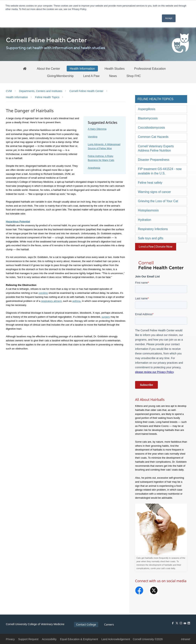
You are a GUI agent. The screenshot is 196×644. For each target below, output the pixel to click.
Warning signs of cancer (154, 192)
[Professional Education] (150, 69)
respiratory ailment (51, 301)
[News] (113, 76)
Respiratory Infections (153, 229)
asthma (76, 301)
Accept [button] (169, 18)
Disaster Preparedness (154, 160)
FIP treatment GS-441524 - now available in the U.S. (160, 171)
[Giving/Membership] (60, 76)
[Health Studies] (114, 69)
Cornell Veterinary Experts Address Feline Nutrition (156, 148)
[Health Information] (82, 69)
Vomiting (93, 137)
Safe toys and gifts (151, 238)
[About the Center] (48, 69)
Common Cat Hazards (153, 137)
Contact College (86, 624)
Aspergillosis (147, 109)
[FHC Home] (25, 68)
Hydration (145, 220)
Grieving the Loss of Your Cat (158, 201)
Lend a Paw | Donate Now (156, 247)
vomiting (43, 293)
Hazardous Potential (18, 222)
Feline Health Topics (156, 99)
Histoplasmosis (148, 210)
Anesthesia (94, 168)
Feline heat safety (150, 183)
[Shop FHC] (134, 76)
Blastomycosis (148, 118)
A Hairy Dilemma (97, 129)
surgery (106, 317)
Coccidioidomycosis (152, 128)
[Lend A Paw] (91, 76)
